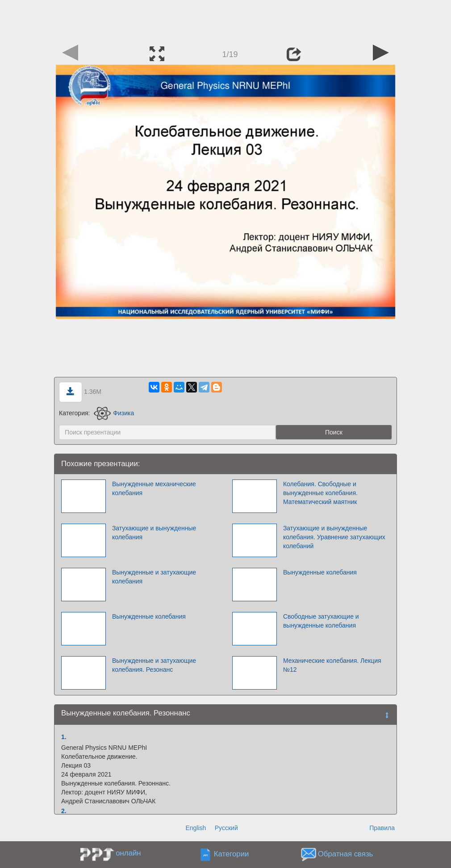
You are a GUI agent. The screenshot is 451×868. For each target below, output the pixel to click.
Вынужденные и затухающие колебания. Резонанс (154, 665)
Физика (114, 413)
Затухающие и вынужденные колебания (154, 533)
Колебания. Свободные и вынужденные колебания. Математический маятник (320, 493)
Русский (226, 828)
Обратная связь (346, 854)
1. (64, 737)
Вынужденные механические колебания (154, 488)
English (196, 828)
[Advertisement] (225, 20)
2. (64, 811)
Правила (382, 828)
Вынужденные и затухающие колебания (154, 577)
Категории (232, 854)
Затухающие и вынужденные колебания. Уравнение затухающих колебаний (334, 537)
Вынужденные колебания (320, 572)
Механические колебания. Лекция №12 (332, 665)
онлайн (128, 853)
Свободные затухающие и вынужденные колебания (321, 621)
